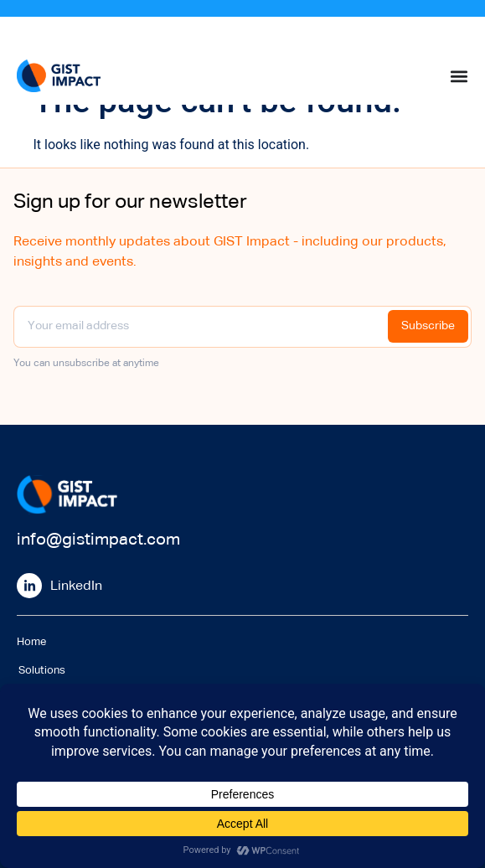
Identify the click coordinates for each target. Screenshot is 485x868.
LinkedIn (76, 586)
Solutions (40, 671)
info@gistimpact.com (98, 540)
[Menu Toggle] (459, 76)
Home (31, 642)
